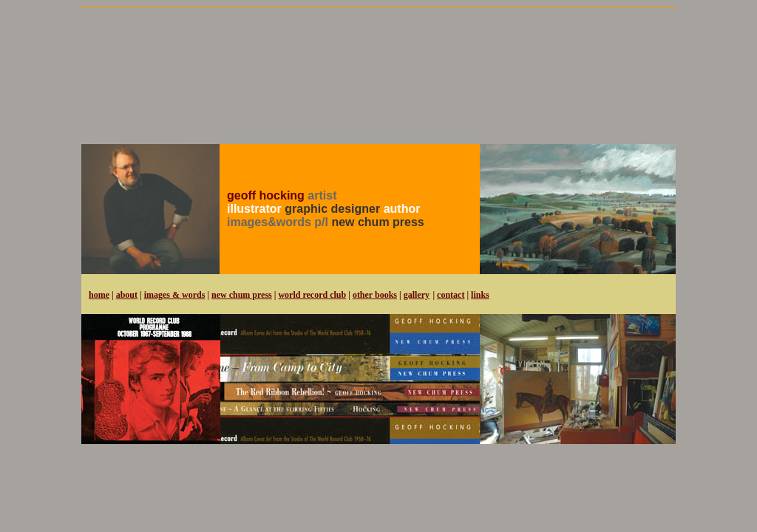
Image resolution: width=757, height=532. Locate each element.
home (99, 295)
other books (375, 295)
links (480, 295)
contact (451, 295)
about (127, 295)
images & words (175, 295)
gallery (417, 295)
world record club (312, 295)
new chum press (242, 295)
